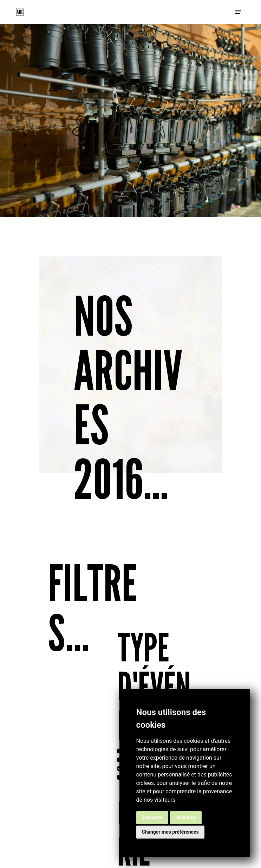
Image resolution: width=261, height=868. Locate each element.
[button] (238, 12)
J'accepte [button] (152, 817)
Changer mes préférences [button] (170, 832)
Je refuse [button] (186, 817)
